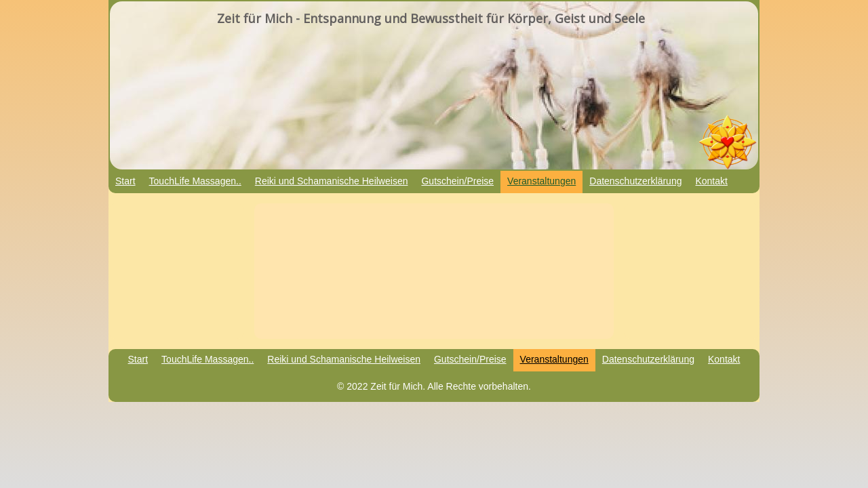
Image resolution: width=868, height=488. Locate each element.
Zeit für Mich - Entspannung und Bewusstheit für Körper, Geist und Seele (431, 18)
